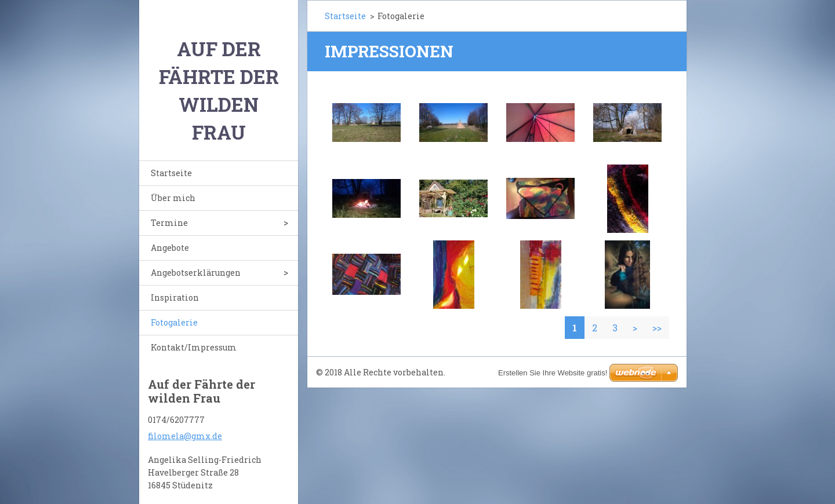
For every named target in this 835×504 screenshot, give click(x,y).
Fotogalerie (174, 322)
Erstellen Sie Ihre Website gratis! (553, 373)
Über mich (173, 198)
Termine (169, 223)
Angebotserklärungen (196, 273)
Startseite (171, 173)
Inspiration (175, 297)
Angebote (170, 248)
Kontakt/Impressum (194, 347)
